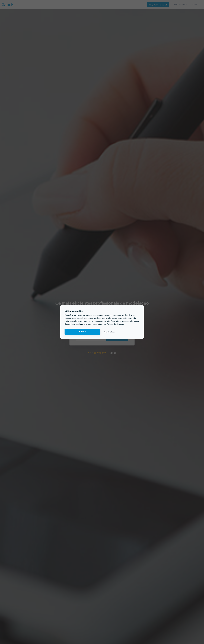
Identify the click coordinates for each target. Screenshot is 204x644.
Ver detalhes (110, 332)
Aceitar (82, 332)
